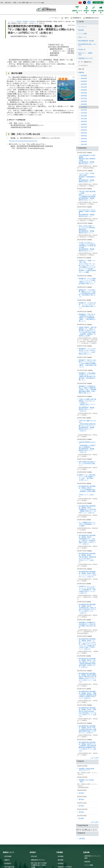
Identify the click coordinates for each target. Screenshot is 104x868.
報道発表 (87, 862)
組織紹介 (7, 860)
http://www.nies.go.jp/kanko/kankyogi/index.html (23, 141)
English (42, 3)
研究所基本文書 (9, 867)
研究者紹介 (8, 863)
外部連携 (60, 852)
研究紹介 (33, 852)
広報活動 (19, 22)
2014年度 (32, 22)
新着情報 (25, 22)
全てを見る (95, 758)
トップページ (11, 22)
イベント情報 (89, 865)
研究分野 (34, 856)
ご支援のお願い (98, 3)
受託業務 (61, 856)
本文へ (2, 3)
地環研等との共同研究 (65, 867)
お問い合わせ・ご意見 (10, 3)
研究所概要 (8, 856)
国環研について (9, 852)
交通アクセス (29, 3)
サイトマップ (36, 3)
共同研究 (61, 863)
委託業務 (61, 860)
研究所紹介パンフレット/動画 (92, 857)
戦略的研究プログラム (38, 860)
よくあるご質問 (21, 3)
